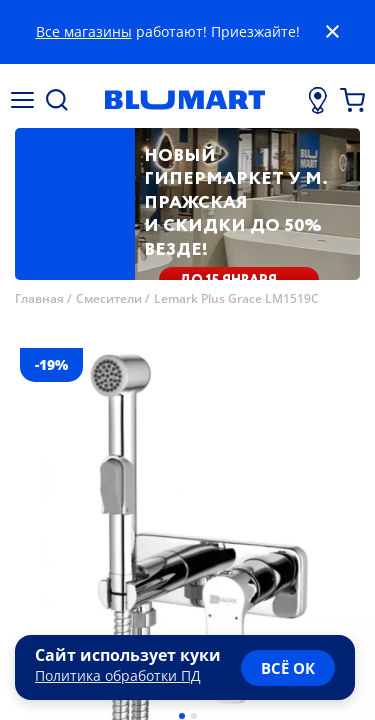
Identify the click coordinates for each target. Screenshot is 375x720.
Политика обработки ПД (118, 675)
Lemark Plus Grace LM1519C (236, 298)
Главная (39, 298)
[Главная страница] (184, 100)
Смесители (109, 298)
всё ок (288, 668)
